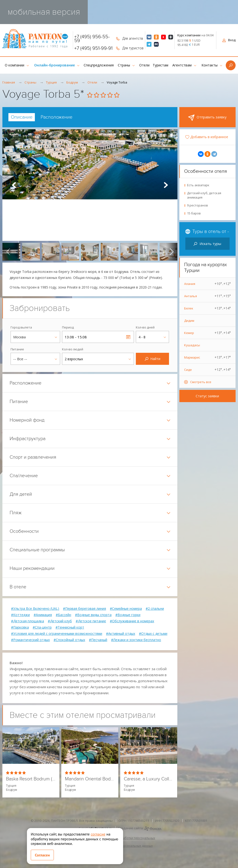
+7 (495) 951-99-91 (93, 48)
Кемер (208, 333)
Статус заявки (207, 396)
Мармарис (208, 357)
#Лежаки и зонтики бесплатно (136, 640)
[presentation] (8, 252)
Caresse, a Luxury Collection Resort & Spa (149, 779)
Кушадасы (192, 345)
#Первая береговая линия (85, 609)
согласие (98, 834)
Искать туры (207, 244)
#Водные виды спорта (93, 615)
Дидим (189, 321)
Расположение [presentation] (56, 117)
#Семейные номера (126, 609)
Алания (208, 284)
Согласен (42, 855)
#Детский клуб (60, 621)
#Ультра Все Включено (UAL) (35, 609)
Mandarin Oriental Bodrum (90, 779)
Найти (153, 359)
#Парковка (20, 627)
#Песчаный (98, 640)
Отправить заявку (207, 118)
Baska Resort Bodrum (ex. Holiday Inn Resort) (31, 779)
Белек (208, 308)
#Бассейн (63, 615)
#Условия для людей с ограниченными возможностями (57, 634)
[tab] (22, 117)
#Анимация (43, 615)
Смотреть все (201, 382)
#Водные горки (128, 615)
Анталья (208, 296)
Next (166, 185)
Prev (14, 185)
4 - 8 (142, 337)
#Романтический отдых (30, 640)
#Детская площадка (28, 621)
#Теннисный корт (70, 627)
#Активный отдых (121, 634)
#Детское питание (91, 621)
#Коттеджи (20, 615)
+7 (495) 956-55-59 (92, 39)
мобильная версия (44, 12)
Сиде (208, 370)
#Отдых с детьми (153, 634)
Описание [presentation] (22, 117)
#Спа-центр (42, 627)
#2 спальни (155, 609)
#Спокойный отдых (69, 640)
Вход (229, 40)
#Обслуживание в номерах (132, 621)
